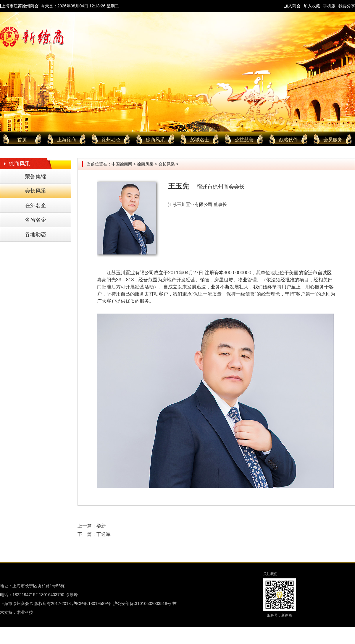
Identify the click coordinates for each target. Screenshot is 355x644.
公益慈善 (244, 140)
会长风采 (35, 191)
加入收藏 (312, 6)
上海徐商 (67, 140)
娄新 (101, 526)
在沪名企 (35, 205)
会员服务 (333, 140)
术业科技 (25, 612)
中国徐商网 (122, 164)
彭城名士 (200, 140)
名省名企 (35, 220)
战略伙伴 (288, 140)
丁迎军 (104, 534)
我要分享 (347, 6)
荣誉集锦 (35, 176)
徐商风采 (155, 140)
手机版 (329, 6)
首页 (22, 140)
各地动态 (35, 234)
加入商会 (292, 6)
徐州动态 (111, 140)
